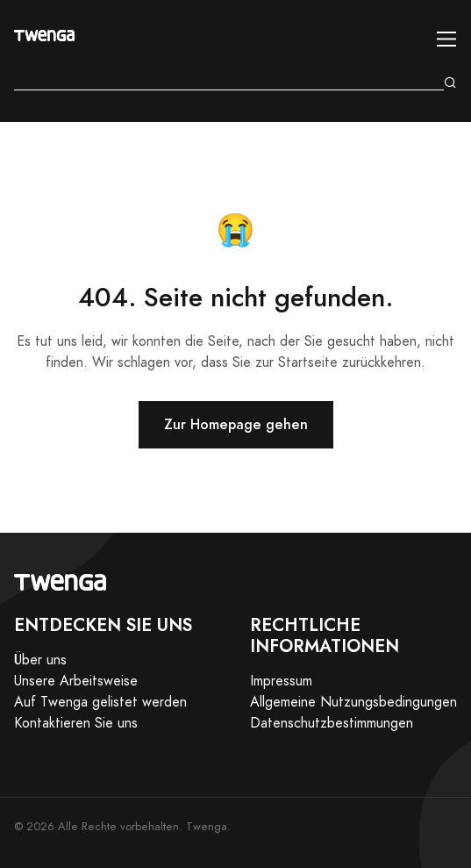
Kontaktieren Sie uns (76, 723)
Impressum (281, 681)
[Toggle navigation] (447, 39)
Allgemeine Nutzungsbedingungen (353, 702)
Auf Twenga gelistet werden (100, 702)
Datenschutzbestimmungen (332, 723)
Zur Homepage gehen (236, 424)
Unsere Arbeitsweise (76, 681)
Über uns (40, 660)
